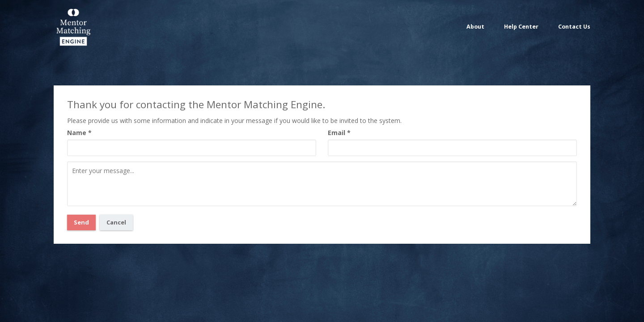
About (475, 27)
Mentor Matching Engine (73, 26)
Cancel (116, 222)
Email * (339, 133)
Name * (79, 133)
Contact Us (574, 27)
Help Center (521, 27)
